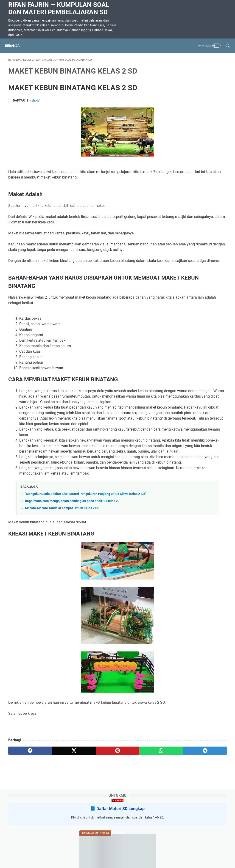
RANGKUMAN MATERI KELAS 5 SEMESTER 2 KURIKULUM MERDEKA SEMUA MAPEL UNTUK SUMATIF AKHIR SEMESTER (199, 258)
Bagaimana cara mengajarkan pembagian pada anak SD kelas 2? (72, 553)
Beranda (15, 46)
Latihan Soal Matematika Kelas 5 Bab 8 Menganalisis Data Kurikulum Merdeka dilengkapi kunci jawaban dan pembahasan (199, 214)
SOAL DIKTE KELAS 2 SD (194, 181)
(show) (35, 104)
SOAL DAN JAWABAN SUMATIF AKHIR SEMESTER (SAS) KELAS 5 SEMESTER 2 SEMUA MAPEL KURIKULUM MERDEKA (198, 307)
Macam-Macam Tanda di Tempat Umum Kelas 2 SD (62, 560)
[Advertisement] (117, 836)
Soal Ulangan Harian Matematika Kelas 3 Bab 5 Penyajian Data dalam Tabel (197, 154)
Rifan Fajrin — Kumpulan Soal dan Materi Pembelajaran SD (59, 8)
